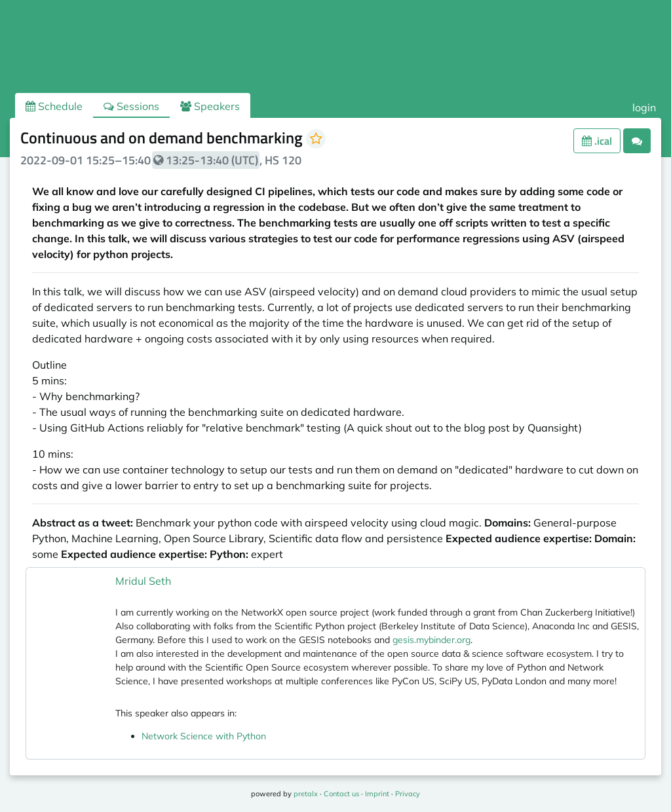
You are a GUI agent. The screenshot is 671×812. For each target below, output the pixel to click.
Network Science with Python (204, 736)
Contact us (341, 794)
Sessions (131, 106)
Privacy (408, 794)
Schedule (54, 106)
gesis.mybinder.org (431, 640)
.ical (597, 141)
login (644, 107)
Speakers (210, 106)
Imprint (377, 794)
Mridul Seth (143, 581)
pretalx (306, 794)
